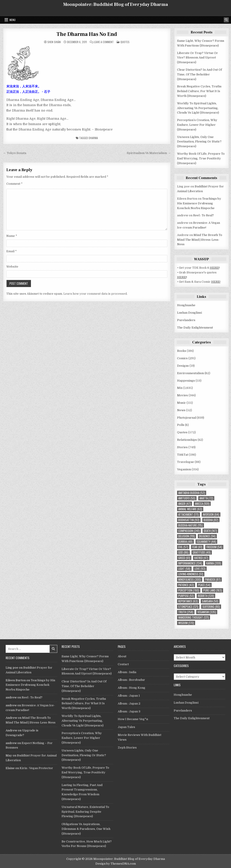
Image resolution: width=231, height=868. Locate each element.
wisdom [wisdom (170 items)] (186, 623)
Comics (182, 358)
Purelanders (186, 320)
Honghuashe (186, 305)
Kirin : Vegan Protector (36, 768)
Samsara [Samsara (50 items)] (210, 601)
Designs (183, 366)
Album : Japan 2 (129, 703)
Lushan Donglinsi (189, 313)
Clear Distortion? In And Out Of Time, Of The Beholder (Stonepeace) (200, 74)
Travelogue (186, 462)
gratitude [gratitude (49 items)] (202, 552)
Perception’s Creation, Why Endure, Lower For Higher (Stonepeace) (197, 125)
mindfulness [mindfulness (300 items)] (190, 580)
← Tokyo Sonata (15, 153)
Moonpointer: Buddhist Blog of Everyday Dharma (115, 5)
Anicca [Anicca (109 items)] (202, 504)
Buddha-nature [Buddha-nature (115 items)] (191, 525)
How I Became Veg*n (133, 719)
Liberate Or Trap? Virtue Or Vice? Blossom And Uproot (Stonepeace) (198, 58)
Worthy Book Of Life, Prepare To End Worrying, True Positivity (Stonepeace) (201, 158)
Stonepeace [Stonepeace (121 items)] (188, 607)
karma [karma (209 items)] (214, 563)
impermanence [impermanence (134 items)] (190, 563)
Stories (182, 447)
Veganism (184, 469)
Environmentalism (191, 373)
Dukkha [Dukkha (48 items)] (185, 542)
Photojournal (187, 418)
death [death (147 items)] (210, 531)
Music (181, 403)
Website (12, 267)
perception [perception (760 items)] (189, 590)
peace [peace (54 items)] (204, 585)
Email (12, 251)
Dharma (93, 138)
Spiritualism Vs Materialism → (149, 153)
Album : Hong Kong (132, 688)
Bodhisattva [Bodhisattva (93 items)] (189, 520)
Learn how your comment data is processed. (95, 294)
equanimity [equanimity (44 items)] (206, 542)
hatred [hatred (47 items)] (201, 558)
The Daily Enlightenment (195, 328)
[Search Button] (226, 20)
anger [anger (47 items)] (185, 504)
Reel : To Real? (203, 215)
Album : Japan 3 (129, 711)
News (181, 410)
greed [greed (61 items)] (184, 558)
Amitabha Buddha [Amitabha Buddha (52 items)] (192, 493)
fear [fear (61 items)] (197, 547)
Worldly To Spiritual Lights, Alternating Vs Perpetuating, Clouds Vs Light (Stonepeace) (198, 108)
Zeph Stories (127, 748)
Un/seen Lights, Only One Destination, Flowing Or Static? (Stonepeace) (199, 142)
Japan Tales (126, 727)
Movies (182, 395)
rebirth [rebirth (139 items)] (206, 596)
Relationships (187, 440)
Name (12, 236)
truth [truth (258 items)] (186, 612)
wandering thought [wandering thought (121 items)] (194, 617)
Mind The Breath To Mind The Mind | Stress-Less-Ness (200, 240)
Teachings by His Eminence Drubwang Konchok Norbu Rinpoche (199, 203)
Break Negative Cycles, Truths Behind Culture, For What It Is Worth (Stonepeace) (199, 91)
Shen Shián (54, 42)
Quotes (125, 42)
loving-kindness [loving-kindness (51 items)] (191, 574)
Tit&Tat (183, 455)
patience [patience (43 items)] (186, 585)
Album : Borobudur (131, 680)
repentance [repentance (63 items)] (188, 601)
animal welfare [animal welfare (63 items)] (190, 509)
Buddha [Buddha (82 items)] (211, 520)
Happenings (186, 381)
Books (182, 351)
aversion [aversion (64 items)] (211, 514)
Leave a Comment (104, 42)
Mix (180, 388)
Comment (14, 184)
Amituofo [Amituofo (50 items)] (187, 498)
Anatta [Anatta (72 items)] (206, 498)
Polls (181, 425)
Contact (123, 664)
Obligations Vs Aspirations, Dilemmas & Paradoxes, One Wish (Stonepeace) (86, 829)
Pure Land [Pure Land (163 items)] (213, 590)
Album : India (127, 672)
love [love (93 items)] (200, 569)
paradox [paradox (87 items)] (213, 580)
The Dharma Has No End (87, 34)
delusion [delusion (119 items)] (187, 536)
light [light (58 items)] (184, 569)
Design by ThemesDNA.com (116, 864)
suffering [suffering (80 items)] (211, 607)
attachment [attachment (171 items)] (188, 514)
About (122, 656)
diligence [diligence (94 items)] (207, 536)
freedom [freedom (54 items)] (214, 547)
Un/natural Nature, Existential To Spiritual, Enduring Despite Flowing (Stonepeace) (85, 812)
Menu (13, 20)
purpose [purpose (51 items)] (186, 596)
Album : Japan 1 (129, 696)
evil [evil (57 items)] (183, 547)
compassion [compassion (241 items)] (189, 531)
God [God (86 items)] (183, 552)
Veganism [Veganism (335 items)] (207, 612)
